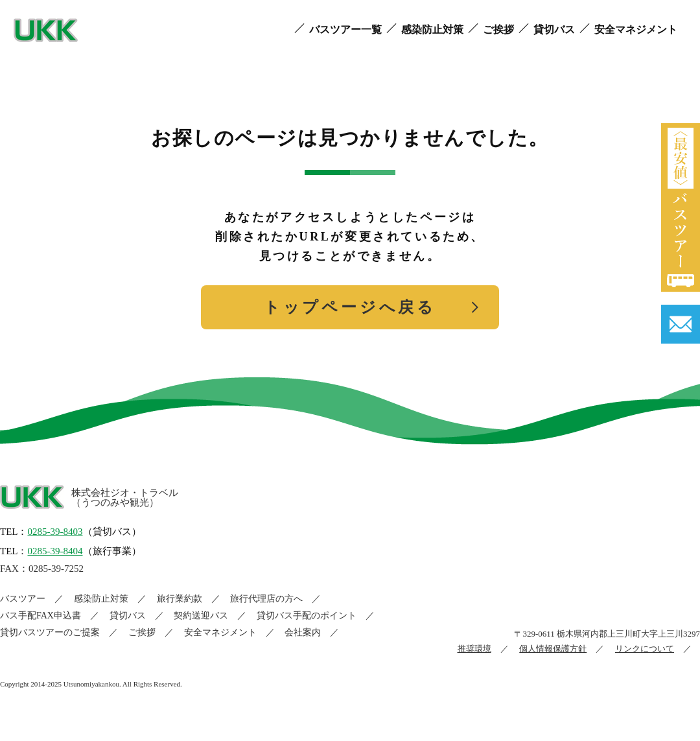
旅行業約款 (180, 599)
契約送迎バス (201, 616)
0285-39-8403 (55, 532)
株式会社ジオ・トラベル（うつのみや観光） (125, 498)
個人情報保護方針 (553, 649)
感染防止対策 (101, 599)
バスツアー (23, 599)
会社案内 (303, 632)
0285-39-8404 (55, 551)
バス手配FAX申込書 (41, 616)
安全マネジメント (220, 632)
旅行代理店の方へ (266, 599)
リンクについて (645, 649)
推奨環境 (474, 649)
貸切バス (128, 616)
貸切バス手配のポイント (307, 616)
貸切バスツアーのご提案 (50, 632)
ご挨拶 (142, 632)
